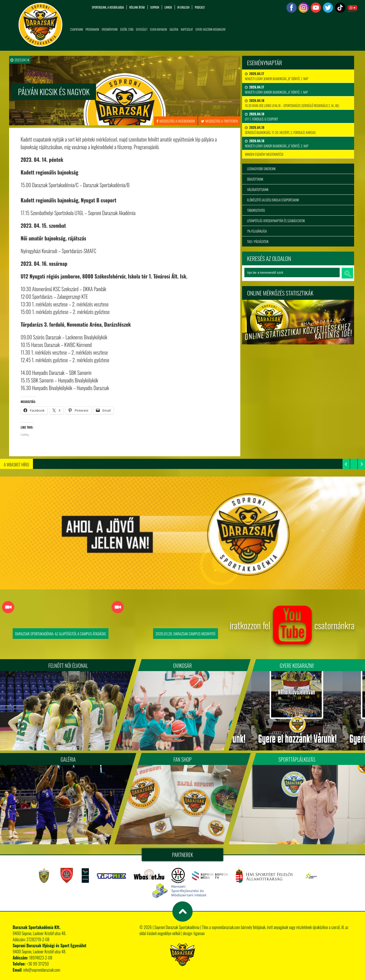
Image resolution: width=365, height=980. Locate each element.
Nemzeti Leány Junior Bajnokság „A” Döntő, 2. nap (277, 143)
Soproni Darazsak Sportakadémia (177, 927)
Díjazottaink (255, 179)
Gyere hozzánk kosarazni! (211, 29)
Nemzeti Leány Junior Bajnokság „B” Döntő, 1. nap (277, 76)
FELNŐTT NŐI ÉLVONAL (68, 666)
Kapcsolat (187, 29)
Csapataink (77, 29)
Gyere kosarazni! (297, 666)
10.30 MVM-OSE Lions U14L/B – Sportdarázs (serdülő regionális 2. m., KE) (292, 103)
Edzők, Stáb (127, 29)
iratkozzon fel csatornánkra (292, 625)
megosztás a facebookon (176, 121)
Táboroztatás (256, 210)
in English (184, 7)
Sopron (155, 7)
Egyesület (142, 29)
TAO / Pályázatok (258, 241)
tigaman (199, 933)
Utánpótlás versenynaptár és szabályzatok (276, 221)
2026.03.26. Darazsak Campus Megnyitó (186, 634)
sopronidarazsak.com (226, 927)
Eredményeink (110, 29)
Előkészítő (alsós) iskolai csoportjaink (273, 200)
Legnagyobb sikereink (261, 169)
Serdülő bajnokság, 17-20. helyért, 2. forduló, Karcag (280, 130)
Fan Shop (182, 759)
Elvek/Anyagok (159, 29)
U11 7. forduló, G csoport (261, 116)
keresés (347, 273)
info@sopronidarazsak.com (42, 970)
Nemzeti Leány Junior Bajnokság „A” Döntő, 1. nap (276, 90)
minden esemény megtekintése (264, 154)
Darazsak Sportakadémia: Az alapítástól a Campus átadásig (61, 634)
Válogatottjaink (258, 189)
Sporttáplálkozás (297, 759)
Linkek (168, 7)
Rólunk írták (137, 7)
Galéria (174, 29)
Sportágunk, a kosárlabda (108, 7)
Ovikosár (182, 666)
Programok (92, 29)
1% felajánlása (257, 231)
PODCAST (200, 7)
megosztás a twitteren (219, 121)
